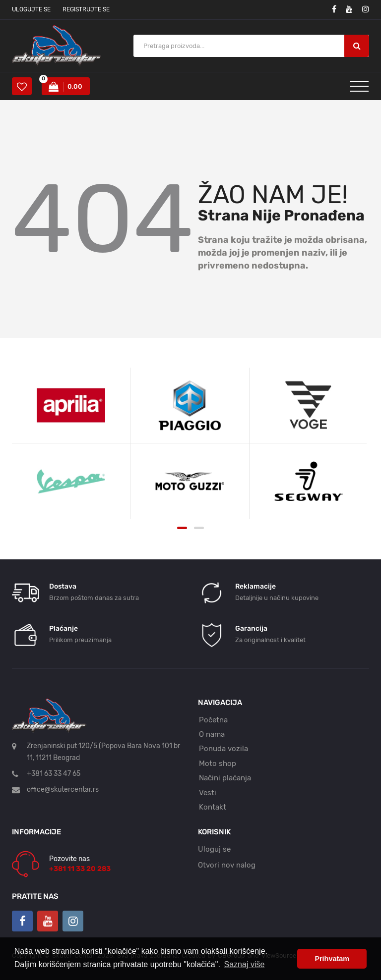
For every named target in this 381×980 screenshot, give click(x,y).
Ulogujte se (31, 9)
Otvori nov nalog (227, 865)
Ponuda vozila (223, 749)
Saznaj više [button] (245, 964)
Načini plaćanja (225, 778)
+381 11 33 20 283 (80, 869)
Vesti (208, 793)
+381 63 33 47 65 (54, 774)
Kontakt (213, 807)
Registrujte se (86, 9)
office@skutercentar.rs (63, 789)
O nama (212, 734)
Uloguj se (214, 849)
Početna (213, 720)
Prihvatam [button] (332, 959)
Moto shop (218, 763)
